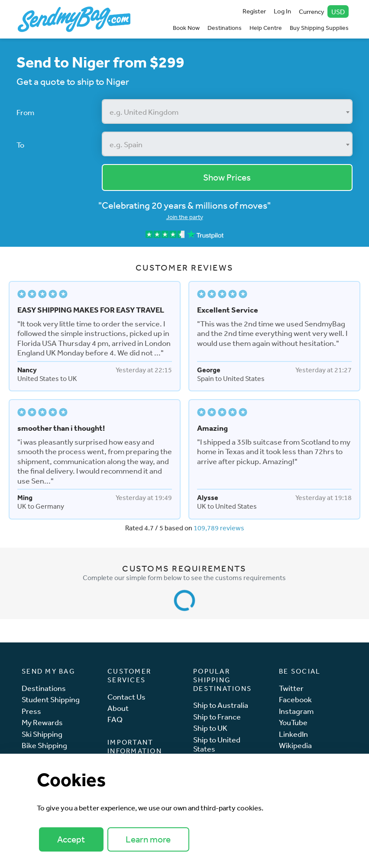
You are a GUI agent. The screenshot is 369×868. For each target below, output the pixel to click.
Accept (71, 839)
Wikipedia (295, 745)
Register (254, 11)
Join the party (185, 217)
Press (31, 711)
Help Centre (266, 28)
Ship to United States (217, 744)
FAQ (115, 719)
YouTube (293, 722)
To (20, 145)
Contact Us (126, 697)
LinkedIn (293, 734)
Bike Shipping (44, 745)
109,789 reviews (219, 528)
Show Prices (227, 177)
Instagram (296, 711)
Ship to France (217, 717)
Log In (282, 11)
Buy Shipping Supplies (319, 28)
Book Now (186, 28)
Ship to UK (210, 728)
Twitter (291, 688)
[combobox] (227, 111)
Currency (324, 11)
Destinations (225, 28)
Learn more (148, 839)
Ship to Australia (221, 705)
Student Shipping (51, 699)
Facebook (295, 699)
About (118, 708)
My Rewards (42, 722)
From (25, 112)
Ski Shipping (42, 734)
